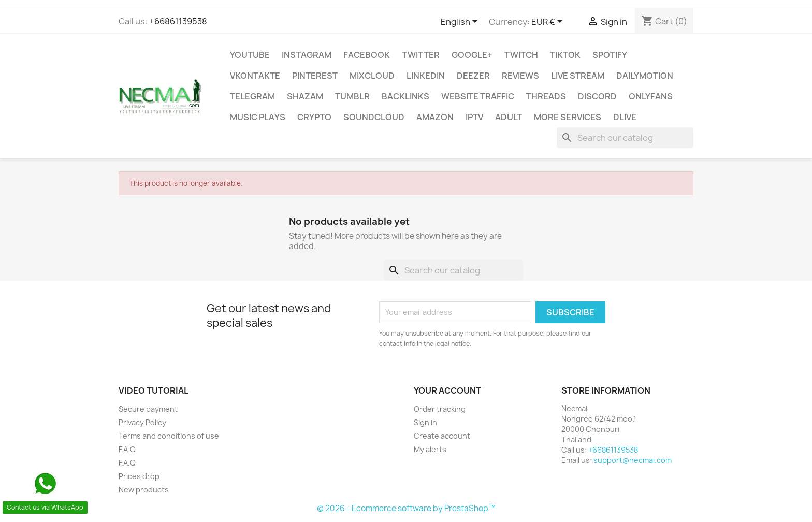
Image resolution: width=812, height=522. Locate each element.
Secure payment (148, 409)
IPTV (474, 117)
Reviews (520, 76)
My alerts (430, 449)
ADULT (509, 117)
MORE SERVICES (568, 117)
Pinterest (315, 76)
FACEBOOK (367, 55)
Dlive (625, 117)
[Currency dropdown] (549, 22)
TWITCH (521, 55)
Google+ (472, 55)
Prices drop (139, 476)
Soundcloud (374, 117)
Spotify (610, 55)
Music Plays (258, 117)
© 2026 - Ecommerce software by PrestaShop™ (406, 508)
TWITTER (421, 55)
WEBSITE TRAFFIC (478, 96)
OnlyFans (651, 96)
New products (144, 490)
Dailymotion (645, 76)
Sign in (425, 422)
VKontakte (255, 76)
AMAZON (435, 117)
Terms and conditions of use (169, 436)
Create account (442, 436)
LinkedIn (426, 76)
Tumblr (352, 96)
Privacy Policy (142, 422)
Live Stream (578, 76)
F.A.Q (127, 449)
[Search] (625, 138)
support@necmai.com (633, 460)
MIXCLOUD (372, 76)
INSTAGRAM (307, 55)
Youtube (250, 55)
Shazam (305, 96)
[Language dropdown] (461, 22)
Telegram (252, 96)
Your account (447, 390)
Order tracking (440, 409)
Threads (546, 96)
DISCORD (597, 96)
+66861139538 (178, 21)
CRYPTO (314, 117)
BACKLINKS (405, 96)
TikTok (565, 55)
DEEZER (473, 76)
